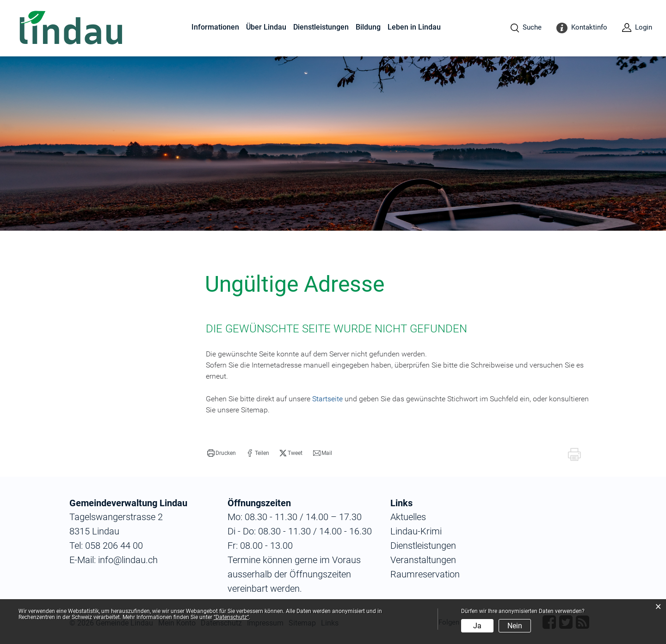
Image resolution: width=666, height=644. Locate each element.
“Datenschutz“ (231, 617)
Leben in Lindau (414, 27)
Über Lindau (266, 27)
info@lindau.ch (127, 560)
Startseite (327, 399)
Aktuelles (408, 517)
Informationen (215, 27)
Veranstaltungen (423, 560)
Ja (477, 626)
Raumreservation (425, 574)
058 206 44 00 (114, 546)
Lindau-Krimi (416, 531)
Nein (515, 626)
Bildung (368, 27)
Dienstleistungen (321, 27)
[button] (222, 453)
